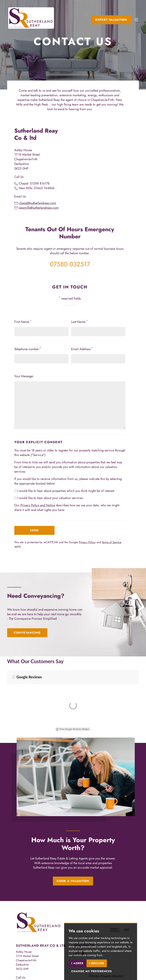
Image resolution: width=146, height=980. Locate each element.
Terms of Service (112, 542)
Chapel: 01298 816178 (34, 183)
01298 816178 (29, 909)
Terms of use (23, 956)
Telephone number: (28, 349)
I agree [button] (77, 963)
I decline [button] (97, 963)
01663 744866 (29, 914)
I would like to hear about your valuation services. (49, 498)
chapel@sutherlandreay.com (37, 203)
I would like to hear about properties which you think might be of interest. (65, 491)
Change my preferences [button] (91, 971)
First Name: (23, 322)
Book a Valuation (73, 806)
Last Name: (79, 322)
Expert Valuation (111, 20)
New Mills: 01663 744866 (37, 188)
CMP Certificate (25, 959)
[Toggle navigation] (136, 19)
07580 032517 (70, 264)
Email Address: (82, 349)
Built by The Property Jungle (32, 967)
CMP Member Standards (52, 959)
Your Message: (24, 376)
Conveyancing (27, 633)
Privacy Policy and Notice (38, 505)
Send (34, 530)
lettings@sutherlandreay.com (37, 933)
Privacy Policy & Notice (47, 956)
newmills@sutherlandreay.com (39, 208)
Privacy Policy (87, 542)
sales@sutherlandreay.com (36, 929)
